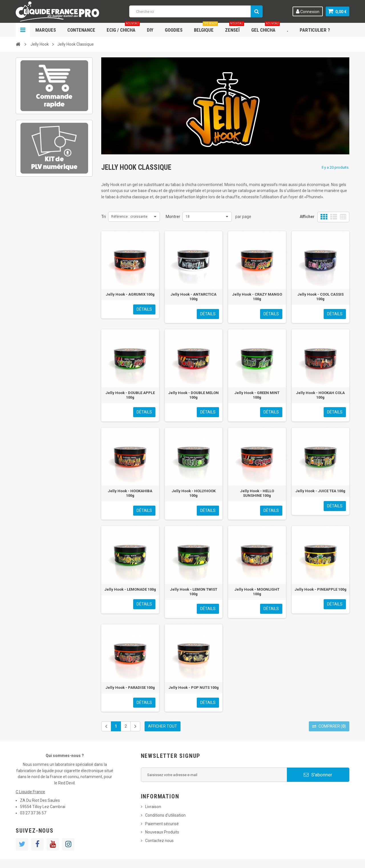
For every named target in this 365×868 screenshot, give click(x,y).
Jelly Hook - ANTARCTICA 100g (193, 297)
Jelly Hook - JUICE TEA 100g (320, 491)
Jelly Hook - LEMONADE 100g (130, 589)
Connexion (308, 11)
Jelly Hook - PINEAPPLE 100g (321, 589)
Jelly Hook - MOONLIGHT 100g (257, 592)
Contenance (81, 30)
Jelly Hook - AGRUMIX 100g (130, 294)
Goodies (174, 30)
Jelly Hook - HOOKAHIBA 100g (130, 493)
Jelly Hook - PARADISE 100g (130, 688)
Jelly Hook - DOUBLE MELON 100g (193, 395)
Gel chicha (265, 28)
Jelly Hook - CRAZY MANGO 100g (257, 297)
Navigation (23, 30)
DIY (150, 30)
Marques (46, 30)
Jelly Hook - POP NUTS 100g (194, 688)
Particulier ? (315, 30)
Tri (104, 217)
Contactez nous (159, 841)
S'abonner (318, 775)
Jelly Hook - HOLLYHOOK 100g (194, 493)
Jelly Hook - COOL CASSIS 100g (321, 297)
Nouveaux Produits (162, 832)
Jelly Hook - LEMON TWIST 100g (194, 592)
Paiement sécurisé (162, 824)
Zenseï (235, 28)
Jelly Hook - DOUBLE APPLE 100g (130, 395)
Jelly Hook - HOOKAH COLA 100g (320, 395)
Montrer (173, 217)
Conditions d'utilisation (165, 815)
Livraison (153, 807)
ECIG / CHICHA (123, 28)
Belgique (206, 28)
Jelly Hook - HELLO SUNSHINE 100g (257, 493)
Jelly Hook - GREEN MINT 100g (257, 395)
